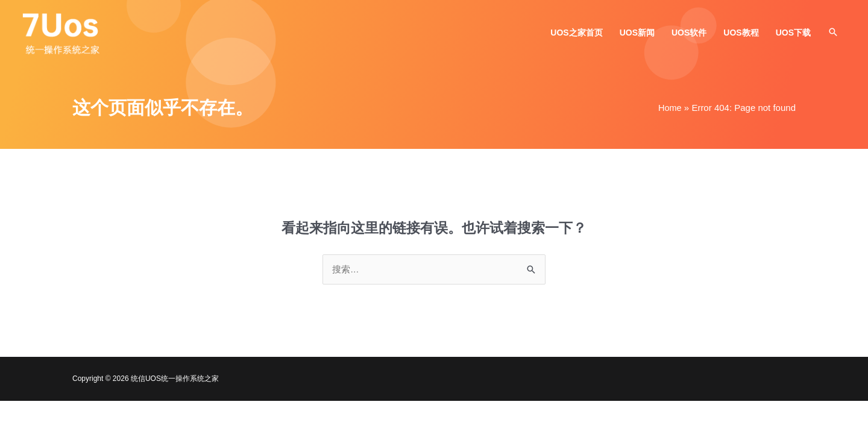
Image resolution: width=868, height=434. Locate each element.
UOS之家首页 (576, 34)
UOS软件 (689, 34)
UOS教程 (741, 34)
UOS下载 (793, 34)
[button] (833, 34)
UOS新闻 (637, 34)
